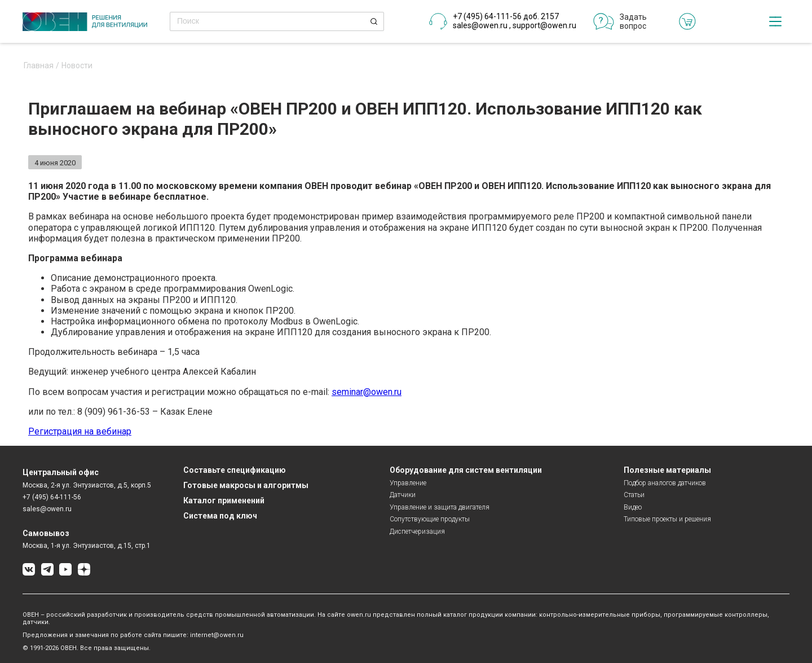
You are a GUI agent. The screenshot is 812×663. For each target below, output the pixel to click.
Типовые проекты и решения (667, 519)
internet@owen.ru (217, 635)
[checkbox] (775, 21)
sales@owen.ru (480, 25)
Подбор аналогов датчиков (665, 483)
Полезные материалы (667, 470)
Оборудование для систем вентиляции (466, 470)
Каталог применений (224, 500)
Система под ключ (220, 516)
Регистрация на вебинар (80, 431)
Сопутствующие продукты (430, 519)
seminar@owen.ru (367, 392)
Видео (633, 507)
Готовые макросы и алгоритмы (246, 485)
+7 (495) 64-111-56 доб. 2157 (506, 16)
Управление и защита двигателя (440, 507)
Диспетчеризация (417, 532)
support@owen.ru (544, 25)
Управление (408, 483)
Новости (77, 66)
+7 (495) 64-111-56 (52, 497)
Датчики (403, 495)
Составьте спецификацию (235, 470)
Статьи (634, 495)
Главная (39, 66)
